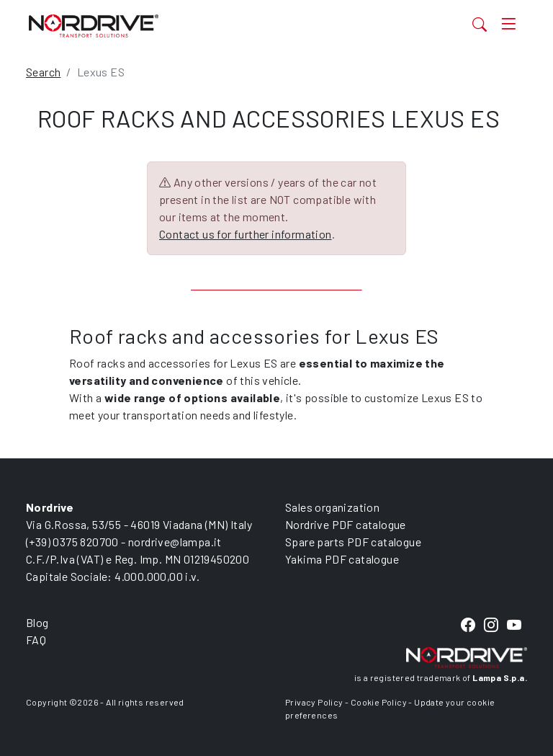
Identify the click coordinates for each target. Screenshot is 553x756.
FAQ (36, 640)
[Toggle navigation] (508, 24)
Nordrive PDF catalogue (346, 524)
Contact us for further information (246, 234)
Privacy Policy (314, 702)
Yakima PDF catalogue (342, 559)
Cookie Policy (379, 702)
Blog (37, 622)
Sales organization (332, 507)
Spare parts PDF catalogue (353, 542)
